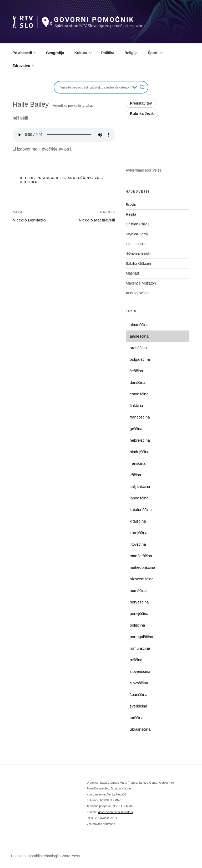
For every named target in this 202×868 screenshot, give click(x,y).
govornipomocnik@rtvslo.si (116, 812)
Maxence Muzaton (141, 283)
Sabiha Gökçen (138, 263)
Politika (108, 53)
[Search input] (95, 87)
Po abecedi (25, 53)
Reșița (131, 214)
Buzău (131, 205)
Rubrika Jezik (142, 113)
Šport (155, 53)
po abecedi (48, 178)
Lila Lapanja (136, 244)
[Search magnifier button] (142, 87)
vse (98, 178)
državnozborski (138, 254)
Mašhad (132, 273)
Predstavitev (141, 103)
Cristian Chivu (137, 224)
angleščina (80, 178)
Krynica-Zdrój (137, 234)
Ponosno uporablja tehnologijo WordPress (45, 856)
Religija (131, 53)
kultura (29, 182)
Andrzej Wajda (138, 293)
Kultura (83, 53)
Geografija (55, 53)
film (30, 178)
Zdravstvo (24, 66)
